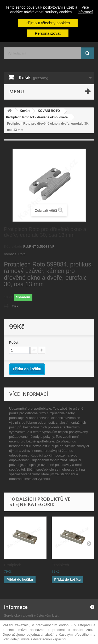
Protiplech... (14, 565)
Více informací (85, 10)
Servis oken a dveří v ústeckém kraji (31, 615)
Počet (14, 342)
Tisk (15, 306)
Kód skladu (13, 247)
